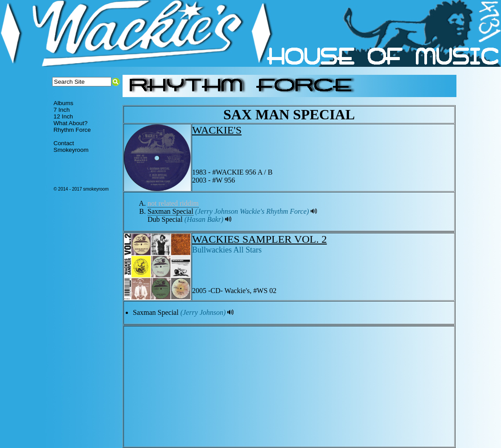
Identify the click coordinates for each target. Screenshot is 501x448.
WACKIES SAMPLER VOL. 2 (259, 239)
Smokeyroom (71, 150)
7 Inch (62, 110)
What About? (70, 123)
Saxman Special (170, 211)
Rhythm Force (72, 130)
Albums (63, 103)
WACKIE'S (217, 130)
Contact (64, 143)
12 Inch (63, 116)
